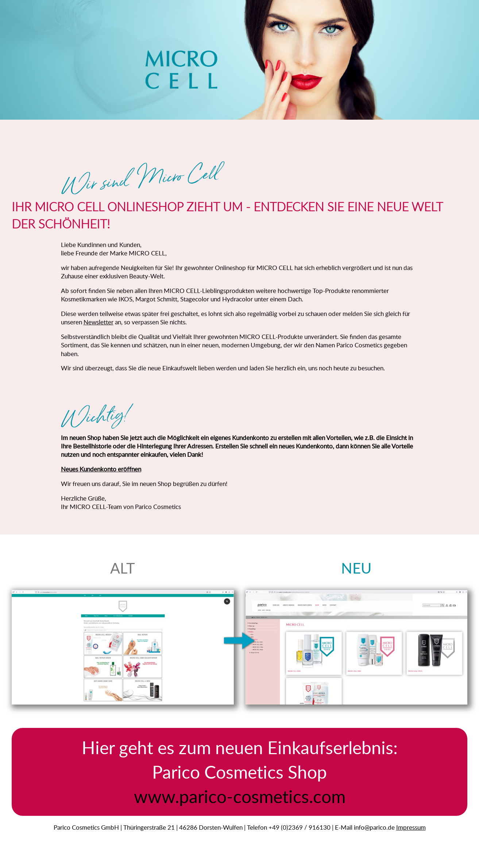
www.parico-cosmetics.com (240, 796)
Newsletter (98, 322)
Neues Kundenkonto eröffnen (101, 469)
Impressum (411, 827)
